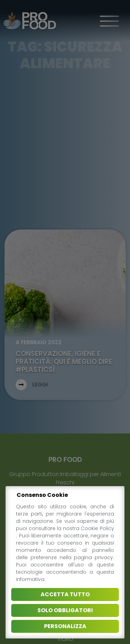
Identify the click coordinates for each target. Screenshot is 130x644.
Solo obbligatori (65, 610)
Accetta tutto (65, 594)
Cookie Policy (97, 528)
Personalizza (65, 626)
